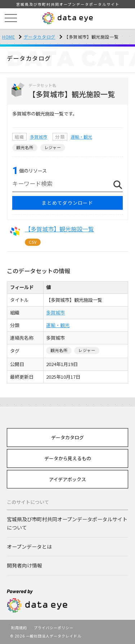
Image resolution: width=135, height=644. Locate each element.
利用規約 (19, 628)
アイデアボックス (67, 479)
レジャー (53, 147)
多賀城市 (39, 137)
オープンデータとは (29, 547)
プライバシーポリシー (54, 628)
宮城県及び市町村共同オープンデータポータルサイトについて (67, 523)
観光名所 (25, 147)
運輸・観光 (81, 137)
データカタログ (40, 37)
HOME (8, 37)
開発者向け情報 (24, 565)
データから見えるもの (68, 458)
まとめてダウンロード (67, 203)
